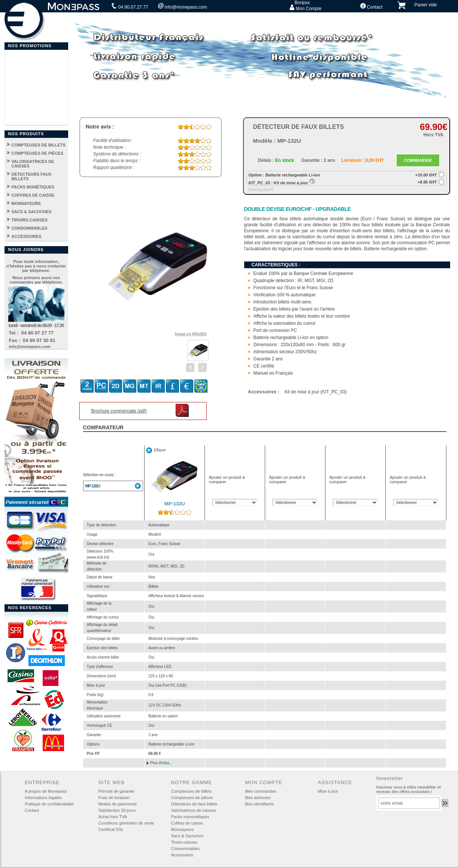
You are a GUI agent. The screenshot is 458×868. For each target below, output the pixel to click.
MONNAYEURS (26, 203)
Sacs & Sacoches (187, 836)
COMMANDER (418, 160)
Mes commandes (261, 791)
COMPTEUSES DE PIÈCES (38, 153)
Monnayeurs (183, 829)
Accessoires (182, 855)
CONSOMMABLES (30, 228)
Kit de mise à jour (294, 183)
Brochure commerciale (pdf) (119, 411)
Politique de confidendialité (49, 804)
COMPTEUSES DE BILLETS (39, 145)
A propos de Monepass (46, 791)
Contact (371, 6)
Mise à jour (328, 791)
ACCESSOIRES (27, 236)
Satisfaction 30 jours (117, 810)
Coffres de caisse (187, 823)
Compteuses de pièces (192, 798)
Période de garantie (116, 791)
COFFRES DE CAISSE (33, 195)
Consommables (185, 849)
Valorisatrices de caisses (194, 810)
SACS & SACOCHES (32, 212)
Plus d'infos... (161, 763)
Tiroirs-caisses (184, 842)
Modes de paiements (118, 804)
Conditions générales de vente (126, 823)
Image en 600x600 (190, 334)
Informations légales (43, 798)
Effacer (160, 450)
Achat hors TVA (113, 817)
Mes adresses (258, 798)
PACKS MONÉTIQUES (33, 187)
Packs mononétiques (190, 817)
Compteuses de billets (191, 791)
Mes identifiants (259, 804)
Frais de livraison (114, 798)
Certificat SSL (111, 829)
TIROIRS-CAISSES (30, 220)
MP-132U (93, 486)
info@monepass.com (183, 6)
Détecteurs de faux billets (194, 804)
